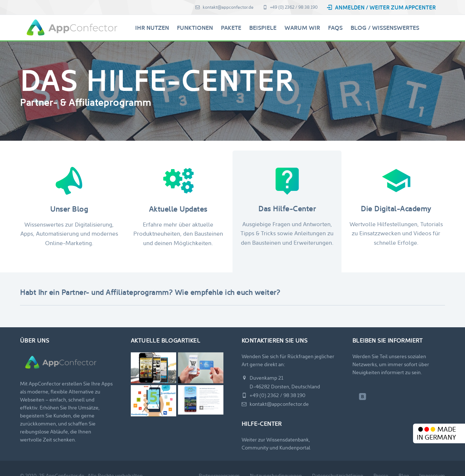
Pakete (231, 28)
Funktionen (195, 28)
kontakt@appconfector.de (225, 7)
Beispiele (263, 28)
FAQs (335, 28)
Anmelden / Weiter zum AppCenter (381, 7)
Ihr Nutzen (152, 28)
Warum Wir (302, 28)
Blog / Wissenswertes (385, 28)
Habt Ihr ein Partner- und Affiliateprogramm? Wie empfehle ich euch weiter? (150, 292)
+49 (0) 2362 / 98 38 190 (290, 7)
